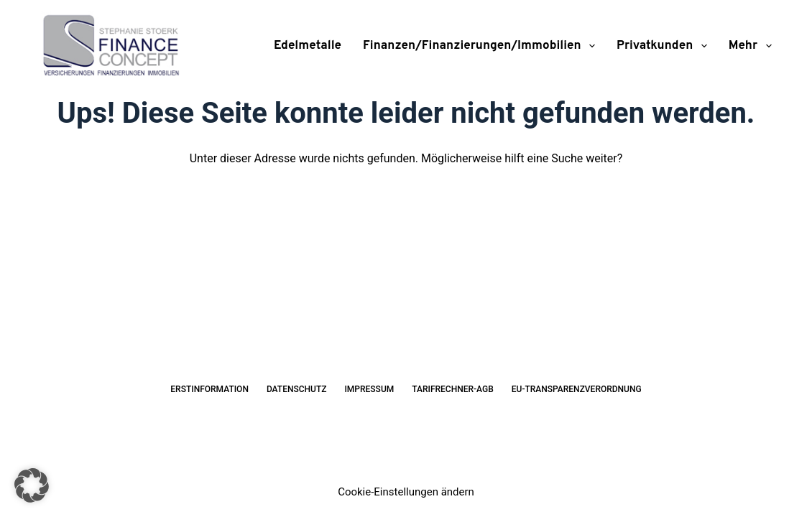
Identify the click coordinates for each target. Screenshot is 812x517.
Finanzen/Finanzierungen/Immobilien (482, 46)
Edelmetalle (308, 46)
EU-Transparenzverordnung (577, 389)
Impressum (369, 389)
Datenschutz (297, 389)
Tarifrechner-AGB (453, 389)
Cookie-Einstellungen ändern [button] (406, 492)
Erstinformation (209, 389)
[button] (32, 485)
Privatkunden (665, 46)
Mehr (750, 46)
